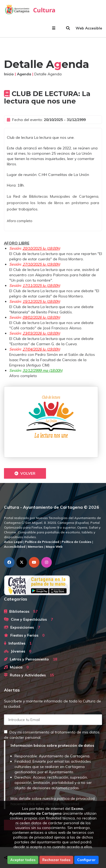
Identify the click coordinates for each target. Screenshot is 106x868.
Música (16, 667)
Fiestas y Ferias (24, 635)
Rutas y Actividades (29, 675)
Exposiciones (22, 627)
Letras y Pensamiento (31, 659)
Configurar (86, 860)
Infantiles (18, 643)
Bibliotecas (21, 611)
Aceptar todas (23, 860)
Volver (25, 473)
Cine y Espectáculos (28, 619)
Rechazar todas (56, 860)
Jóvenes (18, 651)
